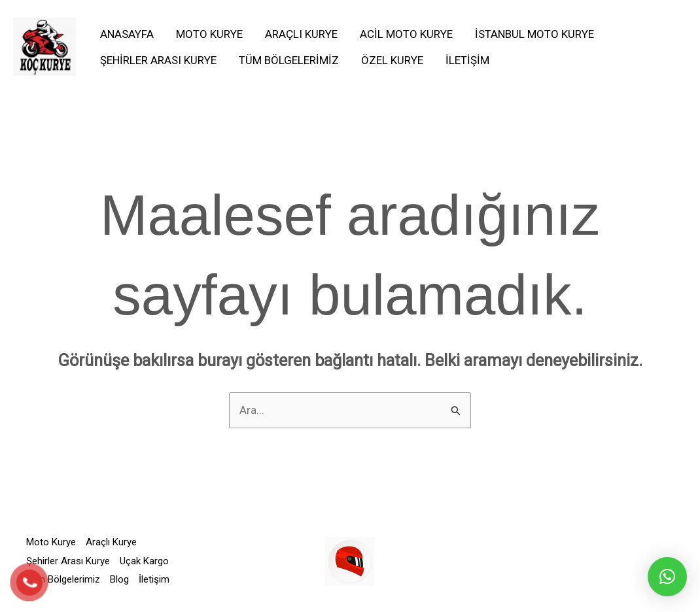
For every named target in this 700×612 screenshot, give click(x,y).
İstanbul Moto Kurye (534, 34)
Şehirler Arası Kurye (158, 60)
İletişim (467, 60)
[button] (667, 577)
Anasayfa (127, 34)
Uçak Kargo (144, 561)
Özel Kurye (392, 60)
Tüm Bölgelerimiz (289, 60)
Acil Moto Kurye (406, 34)
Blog (119, 579)
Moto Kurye (209, 34)
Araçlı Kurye (301, 34)
